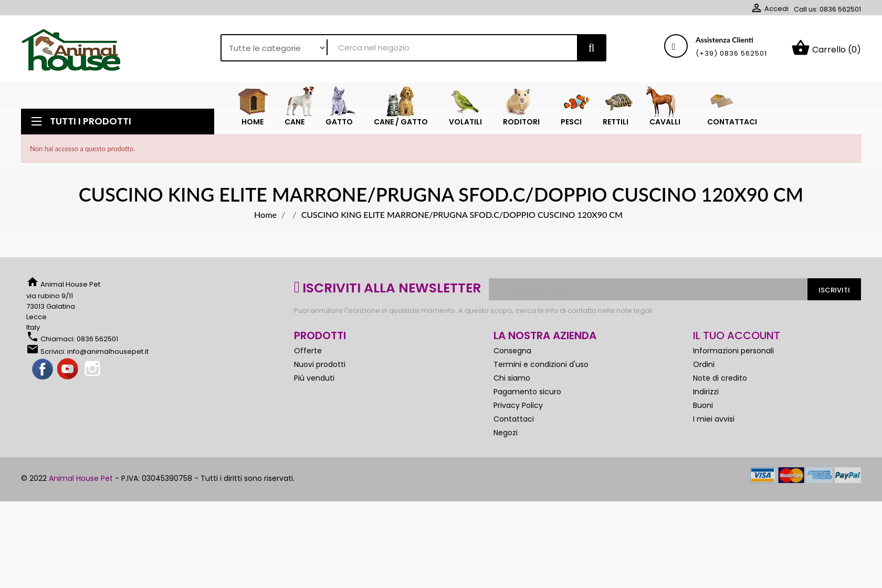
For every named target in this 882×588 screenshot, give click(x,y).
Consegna (512, 351)
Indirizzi (706, 392)
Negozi (506, 433)
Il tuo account (737, 335)
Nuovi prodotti (320, 364)
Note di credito (720, 378)
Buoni (703, 405)
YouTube (68, 370)
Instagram (93, 370)
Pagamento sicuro (527, 392)
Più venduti (314, 378)
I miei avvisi (714, 419)
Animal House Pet (81, 478)
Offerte (308, 351)
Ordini (704, 364)
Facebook (43, 370)
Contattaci (514, 419)
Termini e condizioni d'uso (541, 364)
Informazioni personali (733, 351)
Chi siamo (512, 378)
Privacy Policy (518, 405)
